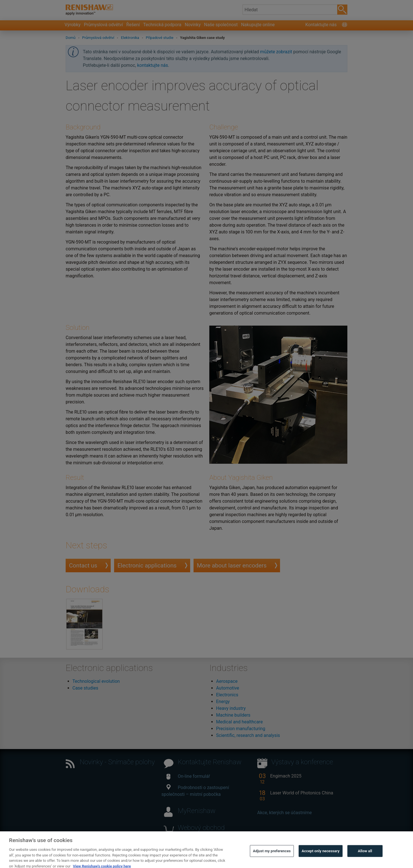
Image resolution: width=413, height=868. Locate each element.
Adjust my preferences (272, 857)
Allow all (365, 857)
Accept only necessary (321, 857)
